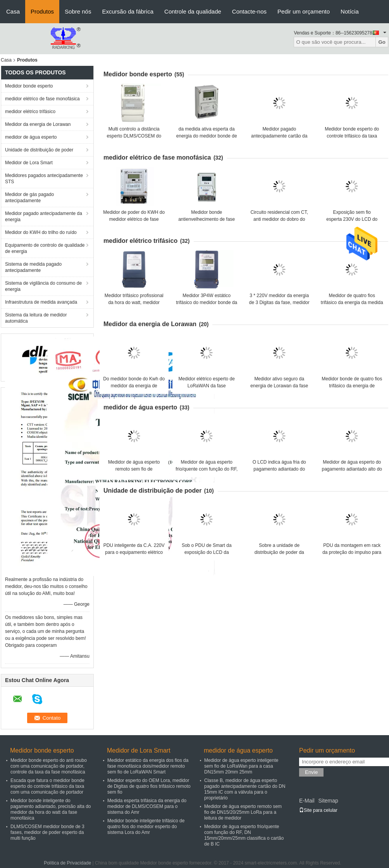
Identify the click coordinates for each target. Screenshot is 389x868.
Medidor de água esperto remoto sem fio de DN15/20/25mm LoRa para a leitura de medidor (243, 812)
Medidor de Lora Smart (29, 163)
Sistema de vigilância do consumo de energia (43, 286)
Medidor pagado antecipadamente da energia (44, 217)
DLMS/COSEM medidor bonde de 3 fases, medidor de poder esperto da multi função (47, 832)
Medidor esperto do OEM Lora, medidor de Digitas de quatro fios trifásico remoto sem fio (149, 786)
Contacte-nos (249, 11)
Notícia (350, 11)
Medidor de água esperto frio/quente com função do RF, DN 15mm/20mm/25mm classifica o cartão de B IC (244, 835)
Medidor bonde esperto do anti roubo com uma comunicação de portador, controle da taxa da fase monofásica (49, 766)
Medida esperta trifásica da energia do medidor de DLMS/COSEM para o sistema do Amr (147, 806)
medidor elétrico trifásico (30, 112)
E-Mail (307, 801)
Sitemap (328, 801)
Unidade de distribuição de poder (39, 150)
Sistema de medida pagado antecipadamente (33, 267)
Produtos (42, 11)
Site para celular (318, 810)
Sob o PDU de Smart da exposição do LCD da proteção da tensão (207, 552)
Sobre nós (78, 11)
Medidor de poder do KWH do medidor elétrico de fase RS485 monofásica (134, 219)
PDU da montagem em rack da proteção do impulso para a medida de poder (352, 552)
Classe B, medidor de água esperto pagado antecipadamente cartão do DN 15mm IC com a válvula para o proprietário (245, 789)
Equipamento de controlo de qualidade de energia (45, 248)
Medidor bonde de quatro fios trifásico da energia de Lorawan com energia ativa (352, 386)
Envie (311, 772)
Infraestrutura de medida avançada (41, 302)
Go (382, 42)
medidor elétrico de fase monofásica (42, 99)
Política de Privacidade (67, 863)
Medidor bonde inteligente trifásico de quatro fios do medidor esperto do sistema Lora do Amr (146, 827)
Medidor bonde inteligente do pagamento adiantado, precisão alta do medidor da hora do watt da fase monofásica (51, 809)
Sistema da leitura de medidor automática (36, 318)
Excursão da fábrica (128, 11)
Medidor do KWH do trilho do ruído (41, 232)
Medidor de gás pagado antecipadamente (29, 198)
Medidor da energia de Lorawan (38, 124)
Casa (13, 11)
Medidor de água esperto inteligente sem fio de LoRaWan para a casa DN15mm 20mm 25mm (241, 766)
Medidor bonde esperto (29, 86)
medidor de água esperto (31, 137)
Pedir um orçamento (304, 11)
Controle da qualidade (193, 11)
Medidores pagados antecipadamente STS (44, 179)
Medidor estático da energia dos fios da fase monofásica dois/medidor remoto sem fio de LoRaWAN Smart (148, 766)
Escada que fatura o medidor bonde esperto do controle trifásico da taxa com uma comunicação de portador (47, 786)
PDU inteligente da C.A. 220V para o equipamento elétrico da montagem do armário (134, 552)
